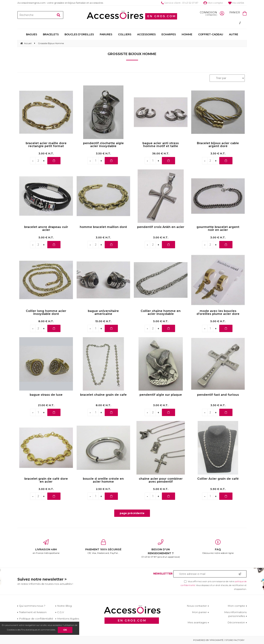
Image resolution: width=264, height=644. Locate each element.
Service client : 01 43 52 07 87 (180, 3)
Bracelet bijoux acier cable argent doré (218, 145)
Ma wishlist (236, 3)
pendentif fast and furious (218, 395)
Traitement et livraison (33, 612)
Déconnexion (236, 622)
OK (65, 630)
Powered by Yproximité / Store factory (219, 640)
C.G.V (61, 612)
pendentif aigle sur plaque (161, 395)
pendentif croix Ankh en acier (161, 227)
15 (103, 321)
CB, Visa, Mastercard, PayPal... (103, 547)
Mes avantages (197, 622)
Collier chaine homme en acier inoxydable (161, 312)
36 (161, 153)
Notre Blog (64, 606)
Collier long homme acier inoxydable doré (46, 312)
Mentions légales (68, 619)
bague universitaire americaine (103, 312)
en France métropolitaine (46, 547)
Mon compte (213, 3)
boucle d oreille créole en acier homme (103, 480)
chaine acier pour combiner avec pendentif (161, 480)
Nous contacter (197, 606)
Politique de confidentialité (36, 619)
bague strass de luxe (46, 395)
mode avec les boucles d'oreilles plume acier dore (218, 312)
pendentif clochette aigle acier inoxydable (103, 145)
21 (46, 405)
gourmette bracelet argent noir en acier (218, 229)
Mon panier (199, 612)
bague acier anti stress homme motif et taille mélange (161, 145)
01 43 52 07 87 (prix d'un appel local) (161, 549)
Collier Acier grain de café (218, 479)
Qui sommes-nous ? (32, 606)
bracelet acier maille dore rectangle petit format (46, 145)
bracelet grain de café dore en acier (46, 480)
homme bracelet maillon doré (103, 227)
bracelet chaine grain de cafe (103, 395)
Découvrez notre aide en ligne (218, 547)
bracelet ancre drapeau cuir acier (46, 229)
